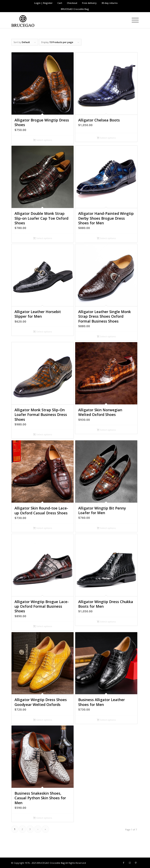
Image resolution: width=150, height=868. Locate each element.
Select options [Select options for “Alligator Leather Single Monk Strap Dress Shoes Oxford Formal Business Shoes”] (106, 337)
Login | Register (43, 3)
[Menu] (133, 20)
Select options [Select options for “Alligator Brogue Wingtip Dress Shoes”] (43, 140)
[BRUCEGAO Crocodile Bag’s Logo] (62, 20)
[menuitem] (44, 3)
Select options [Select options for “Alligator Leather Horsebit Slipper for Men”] (43, 332)
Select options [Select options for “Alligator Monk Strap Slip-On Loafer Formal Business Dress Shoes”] (43, 435)
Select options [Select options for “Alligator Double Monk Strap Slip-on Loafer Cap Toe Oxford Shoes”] (43, 238)
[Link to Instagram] (130, 863)
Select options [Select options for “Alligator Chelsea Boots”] (106, 138)
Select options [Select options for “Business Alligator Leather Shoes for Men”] (106, 720)
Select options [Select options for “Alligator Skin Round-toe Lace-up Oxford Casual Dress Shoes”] (43, 528)
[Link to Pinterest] (136, 863)
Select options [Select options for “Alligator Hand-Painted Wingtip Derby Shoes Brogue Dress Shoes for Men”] (106, 238)
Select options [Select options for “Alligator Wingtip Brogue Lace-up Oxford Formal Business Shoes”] (43, 626)
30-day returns (109, 3)
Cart (60, 3)
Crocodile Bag (81, 9)
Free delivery (89, 3)
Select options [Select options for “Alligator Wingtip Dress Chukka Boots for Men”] (106, 622)
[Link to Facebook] (124, 863)
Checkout (72, 3)
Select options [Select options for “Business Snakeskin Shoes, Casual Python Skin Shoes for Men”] (43, 818)
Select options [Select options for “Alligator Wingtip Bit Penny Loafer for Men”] (106, 528)
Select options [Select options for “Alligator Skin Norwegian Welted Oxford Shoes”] (106, 430)
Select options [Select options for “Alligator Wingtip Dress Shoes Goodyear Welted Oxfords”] (43, 720)
